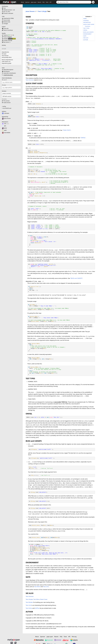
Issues (5, 28)
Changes (6, 24)
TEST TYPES (86, 28)
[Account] (93, 2)
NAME (85, 19)
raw (9, 20)
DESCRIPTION (87, 22)
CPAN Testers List (6, 62)
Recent (39, 2)
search (4, 80)
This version (7, 101)
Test (5, 8)
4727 (9, 35)
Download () (9, 18)
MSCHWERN (6, 133)
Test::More (37, 587)
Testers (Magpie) (8, 37)
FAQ (44, 2)
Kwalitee (6, 39)
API (51, 2)
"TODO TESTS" (67, 130)
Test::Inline (29, 608)
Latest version (7, 103)
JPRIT (4, 130)
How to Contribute (8, 30)
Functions (88, 26)
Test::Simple (29, 599)
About (23, 2)
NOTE (85, 36)
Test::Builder (29, 602)
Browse (5, 22)
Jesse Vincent (6, 118)
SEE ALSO (86, 38)
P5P (4, 124)
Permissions (7, 71)
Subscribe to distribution (10, 73)
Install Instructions (8, 75)
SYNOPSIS (86, 20)
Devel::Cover (44, 599)
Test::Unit (46, 587)
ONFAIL (85, 30)
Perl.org (74, 637)
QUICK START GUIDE (89, 24)
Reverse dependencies (7, 60)
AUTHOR (86, 40)
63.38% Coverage (8, 40)
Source (5, 20)
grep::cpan (34, 2)
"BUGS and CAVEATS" (76, 278)
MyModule (31, 35)
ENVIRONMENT (87, 34)
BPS (4, 126)
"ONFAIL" (83, 138)
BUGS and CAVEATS (88, 32)
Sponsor (27, 2)
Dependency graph (7, 63)
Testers (5, 35)
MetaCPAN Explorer (8, 70)
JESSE (4, 128)
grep (4, 85)
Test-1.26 (41, 11)
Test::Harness (5, 56)
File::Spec (4, 54)
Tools (47, 2)
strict (31, 27)
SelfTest (37, 608)
